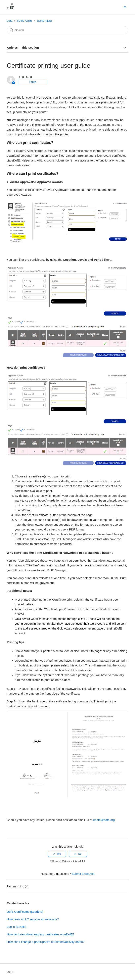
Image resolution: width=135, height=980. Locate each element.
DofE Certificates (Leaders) (25, 912)
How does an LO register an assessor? (33, 919)
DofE (10, 21)
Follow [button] (33, 82)
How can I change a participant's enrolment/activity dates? (46, 942)
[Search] (68, 30)
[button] (125, 7)
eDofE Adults (25, 21)
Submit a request (83, 874)
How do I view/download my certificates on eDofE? (41, 934)
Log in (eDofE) (17, 927)
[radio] (57, 854)
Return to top (18, 886)
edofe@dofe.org (104, 820)
